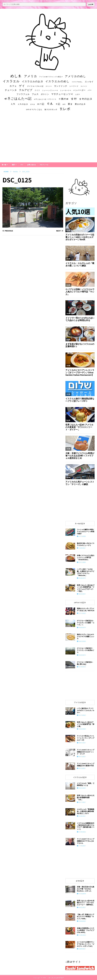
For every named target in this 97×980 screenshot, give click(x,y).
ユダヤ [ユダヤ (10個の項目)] (78, 94)
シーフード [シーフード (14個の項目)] (74, 86)
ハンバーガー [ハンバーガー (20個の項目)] (79, 90)
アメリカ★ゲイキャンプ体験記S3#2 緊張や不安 (86, 765)
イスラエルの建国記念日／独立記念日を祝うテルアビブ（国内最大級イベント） (86, 826)
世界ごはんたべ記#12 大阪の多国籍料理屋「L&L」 (86, 797)
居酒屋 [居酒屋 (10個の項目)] (33, 104)
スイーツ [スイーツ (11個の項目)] (84, 86)
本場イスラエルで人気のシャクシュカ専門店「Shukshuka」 (86, 557)
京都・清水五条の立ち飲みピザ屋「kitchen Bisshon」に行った (86, 889)
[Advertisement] (48, 139)
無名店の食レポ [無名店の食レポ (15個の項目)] (51, 109)
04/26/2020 (82, 788)
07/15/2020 (82, 536)
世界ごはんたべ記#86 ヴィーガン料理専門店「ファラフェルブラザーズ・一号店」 (86, 588)
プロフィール (44, 165)
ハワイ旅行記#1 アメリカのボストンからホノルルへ (86, 710)
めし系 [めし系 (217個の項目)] (16, 76)
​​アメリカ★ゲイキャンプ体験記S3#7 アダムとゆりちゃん (86, 841)
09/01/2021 (82, 743)
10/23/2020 (82, 729)
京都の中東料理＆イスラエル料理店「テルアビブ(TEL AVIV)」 (86, 930)
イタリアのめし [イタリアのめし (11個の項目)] (77, 82)
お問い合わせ (31, 165)
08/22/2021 (82, 594)
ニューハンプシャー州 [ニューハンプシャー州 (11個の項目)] (50, 90)
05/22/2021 (82, 907)
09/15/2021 (82, 756)
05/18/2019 (82, 667)
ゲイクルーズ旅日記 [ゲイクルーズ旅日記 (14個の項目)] (35, 86)
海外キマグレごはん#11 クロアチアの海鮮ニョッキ (86, 636)
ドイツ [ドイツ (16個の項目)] (37, 90)
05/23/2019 (82, 655)
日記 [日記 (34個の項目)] (58, 104)
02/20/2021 (82, 816)
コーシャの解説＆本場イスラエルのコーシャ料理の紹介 (86, 531)
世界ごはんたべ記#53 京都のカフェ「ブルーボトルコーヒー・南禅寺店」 (86, 903)
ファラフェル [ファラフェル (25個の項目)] (23, 94)
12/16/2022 (82, 613)
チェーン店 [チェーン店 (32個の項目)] (11, 90)
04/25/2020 (82, 641)
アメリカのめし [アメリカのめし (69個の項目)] (76, 76)
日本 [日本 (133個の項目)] (50, 104)
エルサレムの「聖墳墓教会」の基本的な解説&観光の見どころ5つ (86, 811)
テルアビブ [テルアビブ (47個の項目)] (26, 90)
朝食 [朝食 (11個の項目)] (64, 104)
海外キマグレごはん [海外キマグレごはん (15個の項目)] (34, 109)
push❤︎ (91, 4)
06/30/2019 (82, 578)
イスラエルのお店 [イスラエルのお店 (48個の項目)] (33, 81)
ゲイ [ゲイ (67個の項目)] (22, 86)
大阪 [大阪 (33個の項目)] (13, 104)
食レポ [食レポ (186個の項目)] (65, 109)
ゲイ (22, 165)
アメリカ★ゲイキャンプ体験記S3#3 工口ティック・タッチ (86, 752)
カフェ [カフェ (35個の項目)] (13, 86)
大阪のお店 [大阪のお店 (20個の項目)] (23, 104)
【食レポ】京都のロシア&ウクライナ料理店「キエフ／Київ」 (86, 916)
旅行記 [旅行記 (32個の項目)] (41, 104)
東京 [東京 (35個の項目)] (70, 104)
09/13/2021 (82, 768)
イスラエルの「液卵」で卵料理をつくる (86, 784)
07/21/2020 (82, 562)
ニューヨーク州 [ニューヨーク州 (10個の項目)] (66, 90)
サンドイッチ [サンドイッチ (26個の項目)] (61, 86)
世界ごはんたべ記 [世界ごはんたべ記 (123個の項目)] (18, 98)
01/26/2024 (82, 894)
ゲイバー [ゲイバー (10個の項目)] (49, 86)
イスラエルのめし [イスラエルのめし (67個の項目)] (57, 81)
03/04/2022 (82, 921)
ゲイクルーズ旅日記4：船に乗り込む (85, 663)
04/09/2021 (82, 949)
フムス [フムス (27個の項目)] (35, 94)
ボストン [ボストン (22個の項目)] (45, 94)
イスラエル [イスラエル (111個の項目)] (11, 81)
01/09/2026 (82, 832)
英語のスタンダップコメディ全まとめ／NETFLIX (86, 609)
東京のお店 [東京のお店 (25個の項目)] (80, 104)
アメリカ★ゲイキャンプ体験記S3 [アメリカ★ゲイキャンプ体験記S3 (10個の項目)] (51, 77)
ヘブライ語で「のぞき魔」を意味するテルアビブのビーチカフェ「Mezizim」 (86, 572)
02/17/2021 (82, 802)
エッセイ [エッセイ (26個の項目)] (89, 82)
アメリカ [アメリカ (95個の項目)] (31, 76)
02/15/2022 (82, 715)
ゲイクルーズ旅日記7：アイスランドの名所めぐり (86, 650)
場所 (13, 165)
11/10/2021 (82, 846)
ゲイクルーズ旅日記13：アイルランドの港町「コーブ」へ (86, 623)
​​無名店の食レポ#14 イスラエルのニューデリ (86, 544)
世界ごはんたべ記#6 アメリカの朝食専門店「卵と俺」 (86, 724)
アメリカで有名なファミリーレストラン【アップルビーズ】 (86, 738)
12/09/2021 (82, 548)
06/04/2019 (82, 627)
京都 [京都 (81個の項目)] (74, 99)
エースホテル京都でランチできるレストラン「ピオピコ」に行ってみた (86, 944)
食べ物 (4, 165)
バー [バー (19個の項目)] (90, 90)
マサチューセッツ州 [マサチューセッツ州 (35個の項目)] (62, 94)
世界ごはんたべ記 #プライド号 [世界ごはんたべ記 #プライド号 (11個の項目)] (45, 99)
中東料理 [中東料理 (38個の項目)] (64, 99)
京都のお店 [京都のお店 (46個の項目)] (86, 99)
